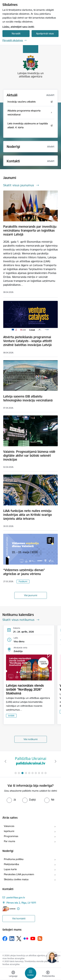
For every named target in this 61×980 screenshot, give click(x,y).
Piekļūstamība (11, 864)
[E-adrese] (9, 909)
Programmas (11, 836)
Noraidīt (16, 33)
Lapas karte (10, 869)
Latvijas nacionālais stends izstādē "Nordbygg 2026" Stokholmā (25, 689)
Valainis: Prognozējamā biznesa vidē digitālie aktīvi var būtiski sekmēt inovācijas (29, 456)
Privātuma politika (14, 859)
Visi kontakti (19, 918)
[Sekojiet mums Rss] (40, 939)
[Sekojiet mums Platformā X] (19, 939)
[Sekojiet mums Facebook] (5, 939)
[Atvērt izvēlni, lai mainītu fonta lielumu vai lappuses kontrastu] (48, 974)
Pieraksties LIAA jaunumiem (19, 874)
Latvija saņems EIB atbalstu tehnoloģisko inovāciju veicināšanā (28, 398)
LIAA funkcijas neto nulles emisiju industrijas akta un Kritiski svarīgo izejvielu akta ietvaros (28, 515)
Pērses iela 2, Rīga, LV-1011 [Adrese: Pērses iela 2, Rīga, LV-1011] (21, 903)
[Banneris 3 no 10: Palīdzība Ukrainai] (31, 761)
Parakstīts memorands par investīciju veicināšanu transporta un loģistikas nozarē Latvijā (30, 230)
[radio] (11, 800)
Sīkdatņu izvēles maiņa (16, 879)
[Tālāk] (56, 761)
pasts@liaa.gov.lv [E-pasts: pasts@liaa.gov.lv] (16, 897)
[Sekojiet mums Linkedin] (12, 939)
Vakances (9, 826)
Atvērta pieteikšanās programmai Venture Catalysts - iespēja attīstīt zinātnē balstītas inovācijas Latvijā (27, 341)
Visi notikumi (30, 739)
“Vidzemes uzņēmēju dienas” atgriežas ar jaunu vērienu (24, 572)
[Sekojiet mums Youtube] (33, 938)
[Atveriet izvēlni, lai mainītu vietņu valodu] (13, 974)
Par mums (10, 841)
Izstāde (11, 716)
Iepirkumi (9, 831)
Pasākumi (23, 581)
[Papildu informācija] (18, 909)
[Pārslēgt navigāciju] (31, 973)
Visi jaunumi (31, 595)
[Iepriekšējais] (5, 761)
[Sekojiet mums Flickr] (26, 938)
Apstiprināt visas (45, 33)
